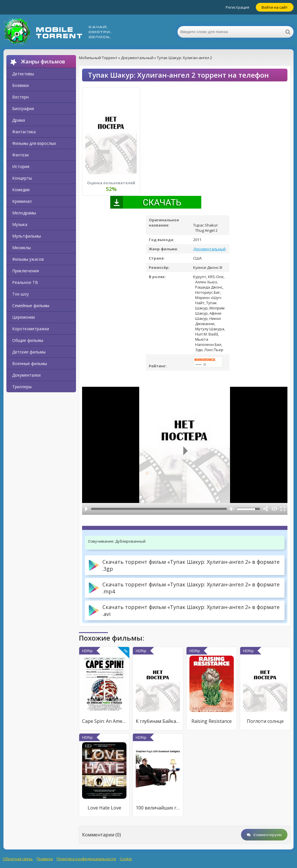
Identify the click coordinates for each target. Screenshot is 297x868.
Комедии (21, 190)
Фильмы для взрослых (34, 143)
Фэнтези (20, 155)
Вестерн (20, 97)
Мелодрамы (24, 213)
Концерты (22, 178)
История (21, 166)
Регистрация (237, 7)
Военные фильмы (30, 363)
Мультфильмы (27, 236)
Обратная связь (18, 859)
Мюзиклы (21, 248)
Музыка (20, 224)
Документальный (209, 249)
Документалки (26, 375)
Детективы (23, 74)
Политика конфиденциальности (86, 859)
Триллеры (22, 387)
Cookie (126, 859)
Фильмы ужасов (28, 259)
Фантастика (24, 132)
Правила (45, 859)
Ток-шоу (20, 294)
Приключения (26, 271)
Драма (19, 120)
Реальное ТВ (25, 282)
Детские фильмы (29, 352)
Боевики (20, 85)
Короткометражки (31, 329)
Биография (23, 108)
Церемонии (23, 317)
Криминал (22, 201)
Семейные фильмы (31, 306)
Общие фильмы (28, 340)
